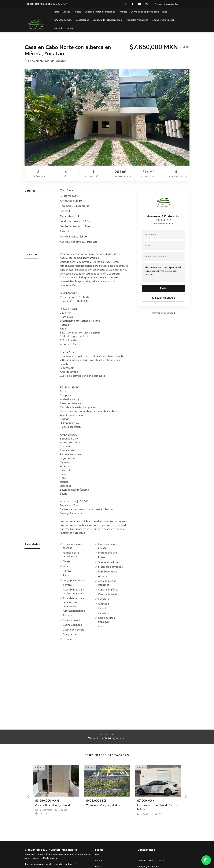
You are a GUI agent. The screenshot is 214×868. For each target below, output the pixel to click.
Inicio (56, 12)
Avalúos (123, 12)
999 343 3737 (59, 4)
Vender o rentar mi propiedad (100, 12)
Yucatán (61, 61)
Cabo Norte (36, 61)
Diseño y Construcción (163, 20)
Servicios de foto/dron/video (107, 20)
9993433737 (163, 220)
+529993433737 (163, 224)
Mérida (50, 61)
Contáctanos (82, 20)
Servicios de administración (145, 12)
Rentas (77, 12)
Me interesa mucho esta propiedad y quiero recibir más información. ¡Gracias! (163, 273)
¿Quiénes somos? (63, 20)
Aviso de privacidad (64, 28)
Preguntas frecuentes (137, 20)
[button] (29, 797)
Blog (165, 12)
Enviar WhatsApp (163, 298)
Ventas (66, 12)
